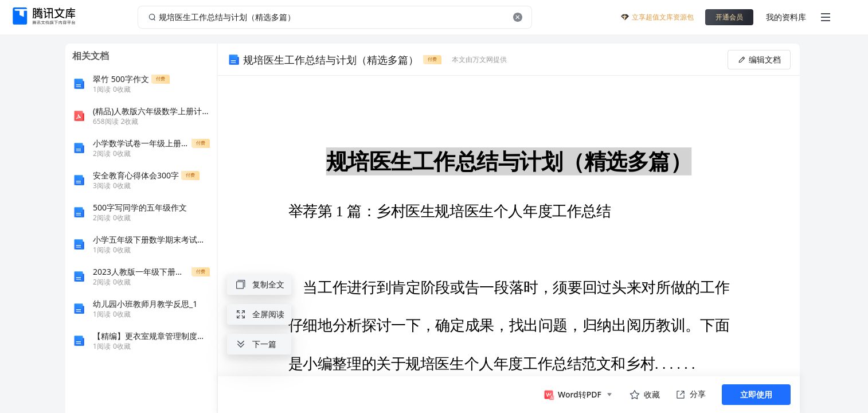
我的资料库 (786, 17)
